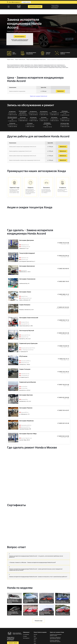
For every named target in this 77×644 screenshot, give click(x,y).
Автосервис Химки (25, 292)
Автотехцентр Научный (27, 331)
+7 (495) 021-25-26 (47, 127)
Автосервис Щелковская (27, 266)
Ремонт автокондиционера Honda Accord (36, 59)
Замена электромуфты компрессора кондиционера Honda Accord (25, 160)
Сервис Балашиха (25, 305)
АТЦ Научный (23, 117)
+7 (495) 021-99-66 (12, 126)
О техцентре (26, 634)
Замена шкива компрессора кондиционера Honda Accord (23, 156)
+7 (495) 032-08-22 (23, 115)
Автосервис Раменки (26, 408)
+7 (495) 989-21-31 (54, 115)
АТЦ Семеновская (44, 112)
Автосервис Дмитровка (27, 240)
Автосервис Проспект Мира (28, 434)
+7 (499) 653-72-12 (12, 121)
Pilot (35, 636)
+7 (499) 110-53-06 (12, 115)
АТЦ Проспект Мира (65, 123)
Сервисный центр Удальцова (28, 343)
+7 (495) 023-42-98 (65, 126)
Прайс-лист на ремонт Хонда (57, 632)
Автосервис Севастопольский (29, 318)
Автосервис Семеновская (27, 279)
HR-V (35, 640)
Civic (35, 642)
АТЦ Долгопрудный (23, 111)
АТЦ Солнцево (54, 117)
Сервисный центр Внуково (28, 382)
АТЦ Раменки (30, 123)
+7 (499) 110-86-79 (33, 121)
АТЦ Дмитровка (12, 112)
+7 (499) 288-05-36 (23, 121)
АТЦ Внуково (65, 117)
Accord (35, 634)
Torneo (35, 638)
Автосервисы (26, 638)
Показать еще (39, 621)
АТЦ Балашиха (65, 111)
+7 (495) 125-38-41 (54, 121)
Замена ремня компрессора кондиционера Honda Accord (23, 147)
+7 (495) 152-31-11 (44, 121)
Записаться (60, 91)
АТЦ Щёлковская (33, 112)
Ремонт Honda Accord (20, 59)
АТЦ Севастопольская (12, 117)
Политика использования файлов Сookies (56, 635)
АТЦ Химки (54, 112)
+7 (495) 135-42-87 (30, 126)
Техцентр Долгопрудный (27, 253)
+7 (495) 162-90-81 (33, 115)
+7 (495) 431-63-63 (65, 115)
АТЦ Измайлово (47, 123)
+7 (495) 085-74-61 (44, 115)
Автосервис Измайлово (26, 421)
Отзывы (25, 636)
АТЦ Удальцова (33, 117)
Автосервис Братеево (26, 395)
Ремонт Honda (10, 59)
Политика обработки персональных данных (55, 641)
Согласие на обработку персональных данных (55, 638)
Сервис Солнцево (25, 369)
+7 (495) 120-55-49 (65, 121)
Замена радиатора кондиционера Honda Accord (20, 151)
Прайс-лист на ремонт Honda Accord (39, 96)
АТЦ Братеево (12, 123)
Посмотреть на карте (35, 7)
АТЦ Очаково (44, 117)
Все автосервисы (20, 37)
